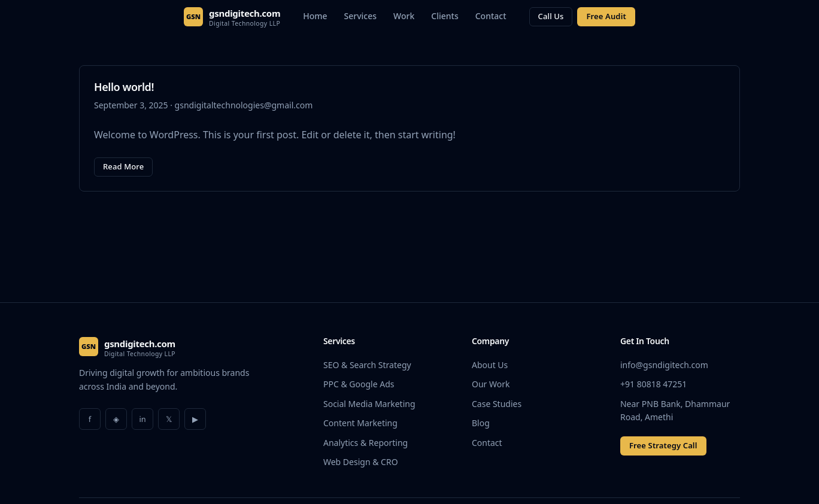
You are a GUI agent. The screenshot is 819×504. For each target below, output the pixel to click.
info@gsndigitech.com (664, 365)
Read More (123, 166)
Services (361, 16)
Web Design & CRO (361, 462)
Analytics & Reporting (365, 443)
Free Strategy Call (663, 445)
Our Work (491, 384)
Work (404, 16)
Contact (491, 16)
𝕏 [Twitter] (169, 419)
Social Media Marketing (369, 404)
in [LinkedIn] (142, 419)
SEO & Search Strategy (367, 365)
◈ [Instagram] (116, 419)
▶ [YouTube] (195, 419)
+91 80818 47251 (653, 384)
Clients (445, 16)
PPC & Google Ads (359, 384)
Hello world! (124, 87)
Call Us (551, 16)
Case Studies (497, 404)
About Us (490, 365)
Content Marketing (360, 423)
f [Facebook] (90, 419)
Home (315, 16)
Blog (481, 423)
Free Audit (606, 16)
